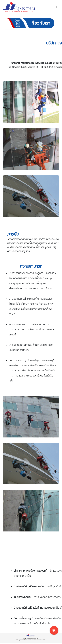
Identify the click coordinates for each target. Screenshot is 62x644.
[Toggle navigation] (57, 7)
